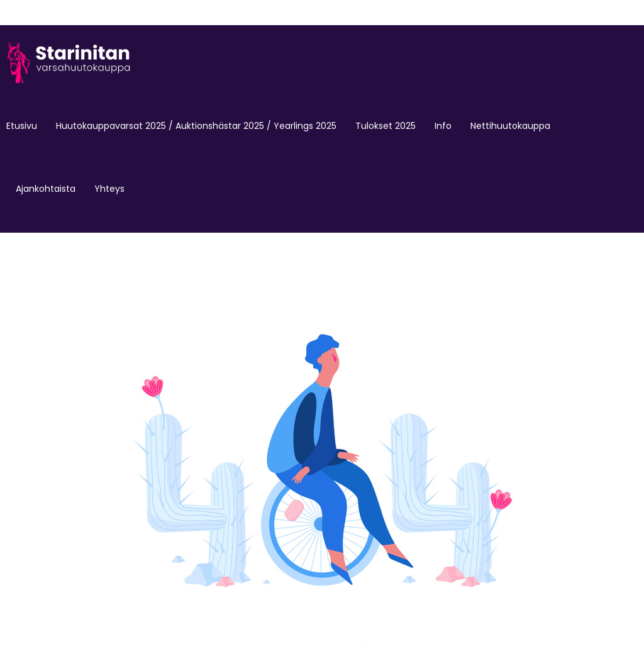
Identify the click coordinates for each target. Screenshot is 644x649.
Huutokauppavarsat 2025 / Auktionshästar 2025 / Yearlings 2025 (196, 126)
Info (443, 126)
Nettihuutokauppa (510, 126)
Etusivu (22, 126)
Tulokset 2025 (386, 126)
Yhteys (109, 189)
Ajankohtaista (46, 189)
